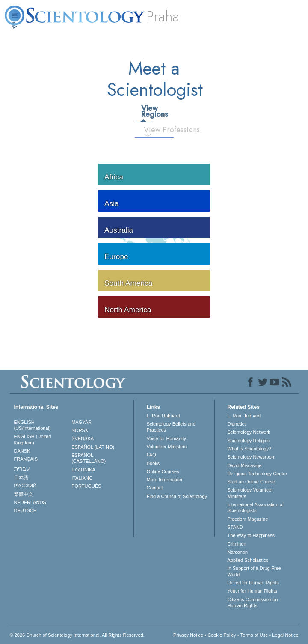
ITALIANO (82, 478)
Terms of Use (254, 635)
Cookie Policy (222, 635)
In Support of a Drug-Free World (254, 571)
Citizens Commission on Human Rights (253, 602)
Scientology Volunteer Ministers (250, 493)
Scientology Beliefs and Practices (171, 427)
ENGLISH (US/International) (33, 425)
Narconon (238, 552)
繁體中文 (24, 494)
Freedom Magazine (248, 519)
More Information (164, 480)
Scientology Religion (249, 441)
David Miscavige (245, 465)
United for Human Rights (253, 583)
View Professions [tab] (151, 130)
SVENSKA (83, 438)
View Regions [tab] (146, 111)
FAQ (151, 455)
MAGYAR (81, 422)
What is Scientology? (250, 449)
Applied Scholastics (248, 560)
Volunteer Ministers (167, 447)
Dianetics (237, 424)
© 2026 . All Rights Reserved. (77, 635)
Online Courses (163, 471)
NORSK (80, 430)
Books (153, 463)
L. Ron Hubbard (163, 416)
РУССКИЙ (25, 486)
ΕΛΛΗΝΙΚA (83, 470)
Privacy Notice (188, 635)
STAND (235, 527)
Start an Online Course (252, 482)
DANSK (22, 451)
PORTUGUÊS (86, 486)
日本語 (21, 477)
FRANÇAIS (26, 459)
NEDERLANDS (30, 502)
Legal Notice (285, 635)
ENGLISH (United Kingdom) (33, 439)
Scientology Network (249, 432)
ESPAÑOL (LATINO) (93, 447)
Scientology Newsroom (252, 457)
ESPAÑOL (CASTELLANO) (89, 458)
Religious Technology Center (258, 474)
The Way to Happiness (251, 535)
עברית (22, 468)
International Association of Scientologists (256, 507)
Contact (155, 488)
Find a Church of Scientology (177, 496)
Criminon (237, 544)
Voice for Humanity (166, 438)
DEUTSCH (25, 510)
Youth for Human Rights (252, 591)
